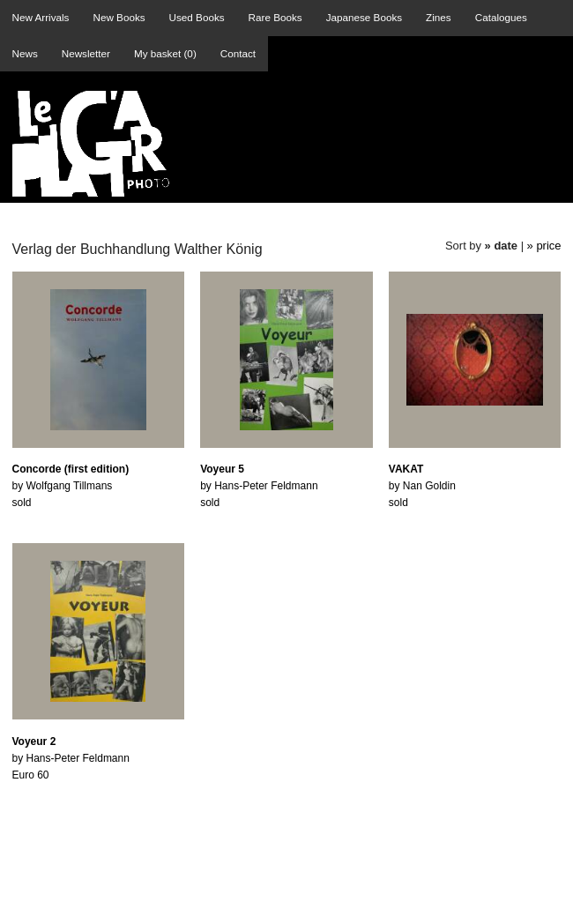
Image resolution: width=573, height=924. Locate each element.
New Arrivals (41, 17)
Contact (238, 53)
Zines (439, 17)
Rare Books (275, 17)
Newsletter (86, 53)
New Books (119, 17)
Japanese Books (364, 17)
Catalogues (501, 17)
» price (544, 246)
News (25, 53)
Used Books (197, 17)
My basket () (165, 53)
